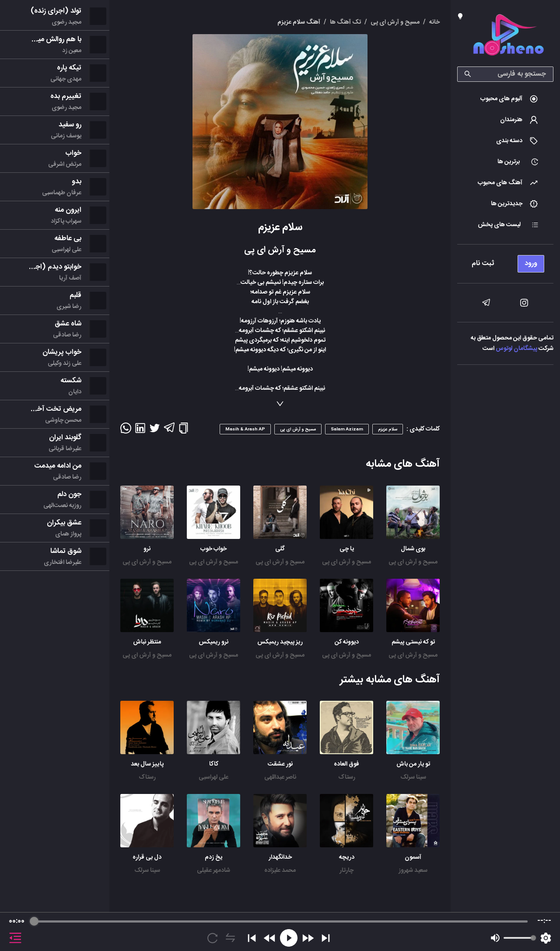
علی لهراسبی (213, 777)
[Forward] (308, 938)
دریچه (347, 857)
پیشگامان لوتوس (516, 349)
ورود (531, 264)
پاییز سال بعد (147, 764)
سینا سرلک (413, 777)
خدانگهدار (280, 857)
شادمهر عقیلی (213, 871)
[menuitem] (505, 99)
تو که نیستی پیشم (413, 642)
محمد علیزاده (280, 871)
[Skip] (326, 938)
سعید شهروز (413, 871)
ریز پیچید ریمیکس (280, 642)
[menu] (505, 261)
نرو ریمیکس (213, 642)
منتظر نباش (147, 642)
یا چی (347, 549)
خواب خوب (213, 549)
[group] (280, 932)
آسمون (413, 857)
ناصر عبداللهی (280, 777)
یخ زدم (213, 857)
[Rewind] (270, 938)
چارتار (346, 871)
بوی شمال (413, 549)
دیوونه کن (347, 642)
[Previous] (252, 938)
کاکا (214, 764)
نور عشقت (280, 764)
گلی (280, 549)
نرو (147, 549)
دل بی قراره (147, 857)
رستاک (347, 777)
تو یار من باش (413, 764)
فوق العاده (346, 764)
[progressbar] (280, 921)
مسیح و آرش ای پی (413, 562)
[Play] (289, 938)
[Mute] (495, 938)
